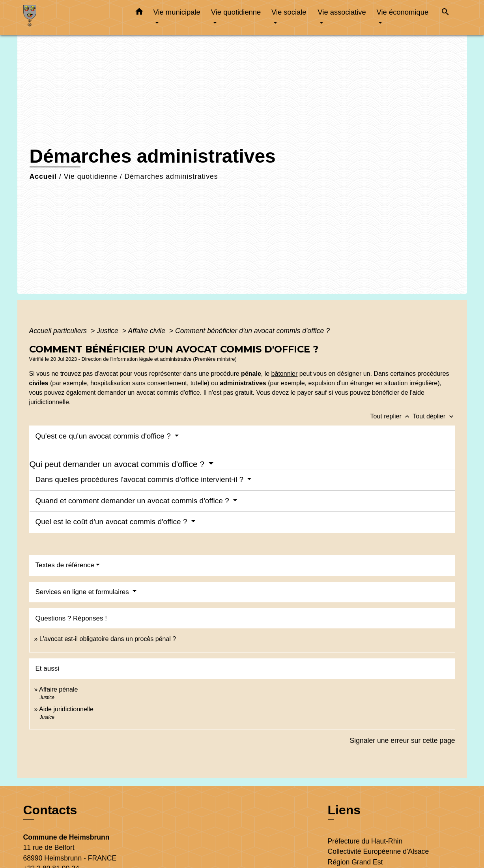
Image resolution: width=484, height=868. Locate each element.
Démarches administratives (171, 176)
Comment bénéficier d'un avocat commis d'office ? (252, 331)
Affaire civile (148, 331)
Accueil (43, 176)
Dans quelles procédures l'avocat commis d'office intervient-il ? (141, 479)
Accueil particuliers (59, 331)
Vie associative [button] (342, 12)
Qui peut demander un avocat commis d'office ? (118, 464)
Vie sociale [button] (289, 12)
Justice (108, 331)
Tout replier (392, 416)
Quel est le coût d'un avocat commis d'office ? (112, 522)
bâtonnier (285, 374)
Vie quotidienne (91, 176)
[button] (139, 13)
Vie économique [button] (403, 12)
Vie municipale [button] (177, 12)
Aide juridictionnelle (66, 709)
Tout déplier (434, 416)
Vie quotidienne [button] (236, 12)
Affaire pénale (58, 689)
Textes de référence (65, 565)
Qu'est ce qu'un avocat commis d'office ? (104, 436)
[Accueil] (73, 18)
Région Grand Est (355, 862)
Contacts (50, 810)
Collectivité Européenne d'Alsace (378, 851)
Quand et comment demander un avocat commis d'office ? (133, 501)
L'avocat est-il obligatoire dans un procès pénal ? (108, 639)
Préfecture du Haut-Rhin (365, 841)
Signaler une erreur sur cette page (403, 741)
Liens (344, 810)
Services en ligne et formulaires (83, 592)
